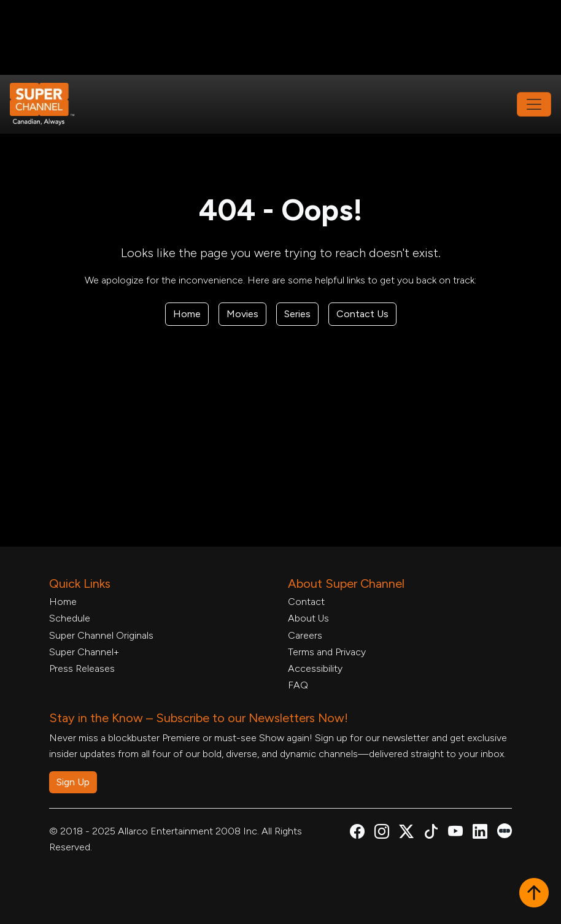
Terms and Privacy (327, 652)
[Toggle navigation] (534, 104)
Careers (305, 635)
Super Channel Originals (101, 635)
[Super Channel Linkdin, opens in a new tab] (480, 834)
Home (187, 314)
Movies (242, 314)
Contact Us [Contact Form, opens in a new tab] (362, 314)
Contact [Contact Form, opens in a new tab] (306, 602)
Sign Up (73, 782)
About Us (308, 618)
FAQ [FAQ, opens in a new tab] (298, 685)
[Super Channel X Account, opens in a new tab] (406, 834)
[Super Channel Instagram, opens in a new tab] (382, 834)
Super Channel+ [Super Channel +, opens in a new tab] (84, 652)
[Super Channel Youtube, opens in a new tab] (455, 834)
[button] (534, 894)
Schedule (70, 618)
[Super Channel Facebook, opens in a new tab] (357, 834)
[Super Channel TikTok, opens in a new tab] (431, 834)
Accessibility (315, 668)
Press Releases (82, 668)
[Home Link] (50, 104)
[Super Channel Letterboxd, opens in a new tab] (505, 830)
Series (297, 314)
